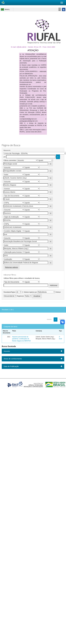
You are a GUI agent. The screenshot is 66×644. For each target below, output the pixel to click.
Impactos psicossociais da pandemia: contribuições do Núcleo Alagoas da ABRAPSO (21, 339)
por (5, 157)
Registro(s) (20, 296)
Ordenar (58, 292)
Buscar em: (7, 150)
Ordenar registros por (30, 292)
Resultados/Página (9, 292)
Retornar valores (12, 267)
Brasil (5, 9)
